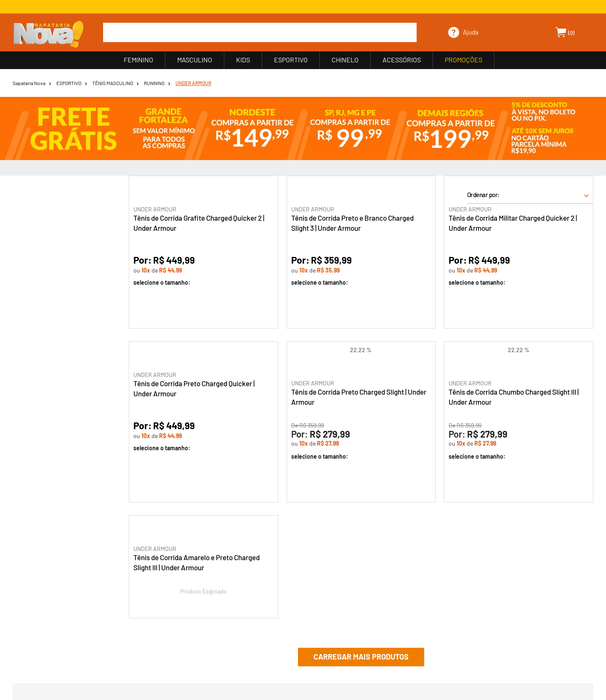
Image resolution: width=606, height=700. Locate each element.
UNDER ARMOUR (193, 83)
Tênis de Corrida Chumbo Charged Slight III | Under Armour (514, 397)
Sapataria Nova (29, 83)
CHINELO (345, 60)
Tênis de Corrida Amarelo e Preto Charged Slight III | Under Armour (197, 562)
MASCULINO (195, 60)
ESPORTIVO (291, 60)
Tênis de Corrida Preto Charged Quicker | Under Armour (194, 388)
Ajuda (471, 32)
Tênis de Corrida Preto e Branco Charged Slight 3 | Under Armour (352, 223)
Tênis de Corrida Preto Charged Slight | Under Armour (359, 397)
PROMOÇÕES (464, 60)
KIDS (243, 60)
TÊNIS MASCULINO (113, 83)
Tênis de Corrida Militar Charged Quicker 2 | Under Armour (513, 223)
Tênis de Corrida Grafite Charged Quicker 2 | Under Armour (199, 223)
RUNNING (154, 83)
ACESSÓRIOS (402, 60)
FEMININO (138, 60)
